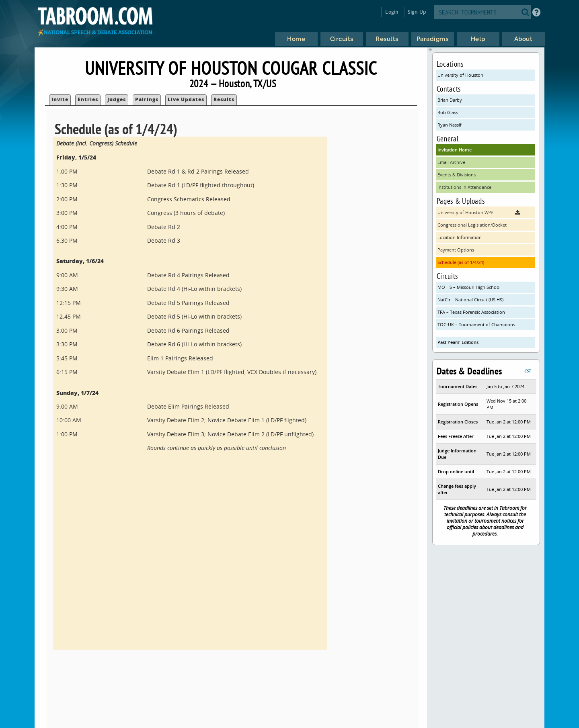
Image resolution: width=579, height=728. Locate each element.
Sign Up (417, 12)
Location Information (460, 237)
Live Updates (186, 99)
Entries (88, 99)
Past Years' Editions (458, 342)
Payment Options (456, 250)
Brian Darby (450, 100)
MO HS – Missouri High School (469, 287)
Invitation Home (455, 150)
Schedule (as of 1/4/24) (461, 262)
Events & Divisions (457, 175)
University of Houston (460, 75)
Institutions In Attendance (464, 187)
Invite (60, 99)
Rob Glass (448, 112)
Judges (117, 99)
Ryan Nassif (450, 125)
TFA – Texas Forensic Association (471, 312)
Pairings (147, 99)
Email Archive (451, 162)
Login (392, 12)
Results (224, 99)
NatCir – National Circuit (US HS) (470, 300)
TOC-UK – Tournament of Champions (476, 324)
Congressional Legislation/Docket (472, 225)
